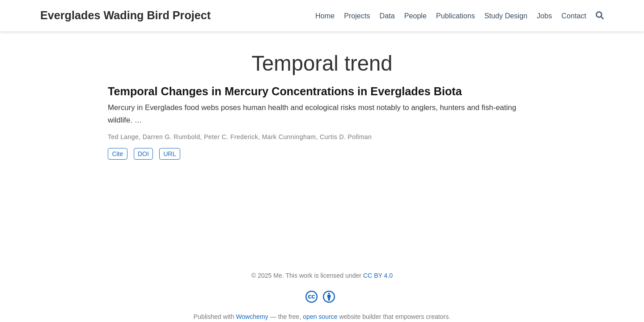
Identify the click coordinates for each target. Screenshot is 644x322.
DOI (143, 154)
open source (320, 317)
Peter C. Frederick (231, 137)
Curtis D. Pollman (346, 137)
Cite (117, 154)
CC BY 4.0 (378, 275)
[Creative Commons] (322, 297)
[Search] (600, 16)
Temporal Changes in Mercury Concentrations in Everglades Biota (285, 91)
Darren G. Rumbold (172, 137)
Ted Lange (123, 137)
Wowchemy (252, 317)
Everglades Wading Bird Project (125, 15)
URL (169, 154)
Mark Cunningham (289, 137)
